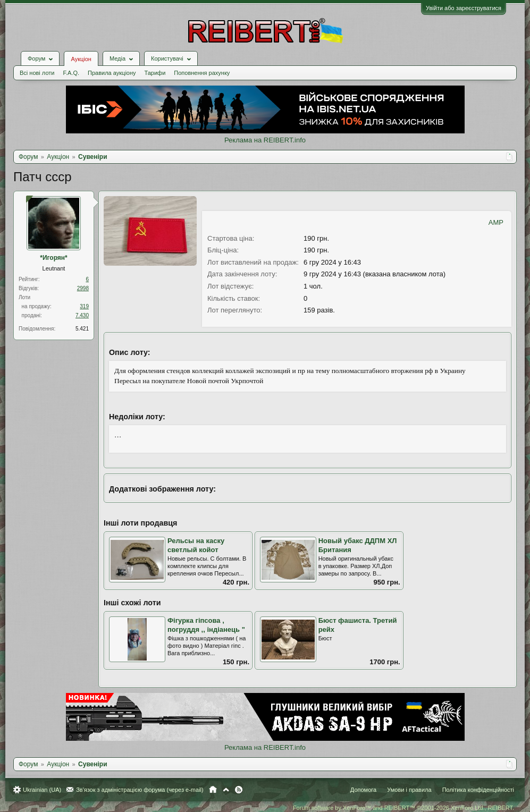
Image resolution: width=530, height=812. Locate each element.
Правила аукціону (112, 73)
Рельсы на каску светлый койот (196, 545)
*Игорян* (54, 258)
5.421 (82, 329)
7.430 (82, 315)
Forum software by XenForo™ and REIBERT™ (403, 808)
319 (84, 306)
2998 (83, 288)
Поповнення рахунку (202, 73)
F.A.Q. (71, 73)
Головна (213, 790)
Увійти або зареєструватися (464, 8)
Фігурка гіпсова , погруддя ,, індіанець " (206, 625)
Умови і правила (409, 790)
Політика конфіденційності (478, 790)
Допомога (363, 790)
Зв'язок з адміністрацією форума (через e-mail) (140, 790)
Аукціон (81, 59)
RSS (239, 790)
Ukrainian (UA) (42, 790)
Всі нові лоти (37, 73)
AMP (496, 222)
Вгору (226, 790)
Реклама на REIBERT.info (265, 140)
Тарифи (155, 73)
